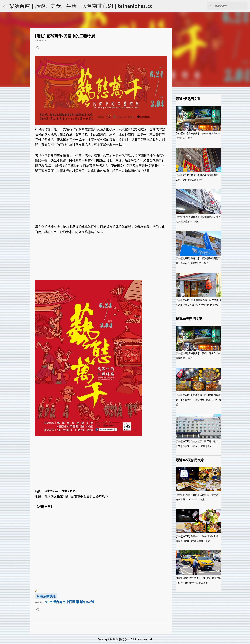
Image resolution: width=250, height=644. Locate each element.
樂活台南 (124, 639)
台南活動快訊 (46, 596)
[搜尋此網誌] (230, 6)
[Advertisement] (101, 196)
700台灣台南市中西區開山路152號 (69, 602)
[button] (37, 47)
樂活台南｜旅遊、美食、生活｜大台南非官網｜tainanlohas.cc (81, 6)
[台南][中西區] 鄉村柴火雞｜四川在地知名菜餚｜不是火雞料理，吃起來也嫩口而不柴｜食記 (199, 400)
